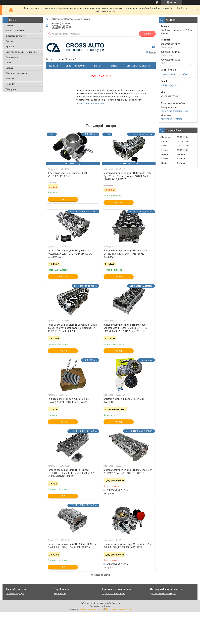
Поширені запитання (16, 73)
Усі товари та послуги (101, 575)
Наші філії (11, 84)
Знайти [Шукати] (147, 34)
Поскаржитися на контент (92, 609)
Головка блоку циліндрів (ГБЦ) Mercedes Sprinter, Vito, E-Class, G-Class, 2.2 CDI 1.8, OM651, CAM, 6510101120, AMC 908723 (126, 328)
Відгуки (10, 68)
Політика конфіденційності (118, 609)
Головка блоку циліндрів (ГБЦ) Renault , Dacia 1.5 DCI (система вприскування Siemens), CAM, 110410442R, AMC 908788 (73, 328)
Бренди (10, 47)
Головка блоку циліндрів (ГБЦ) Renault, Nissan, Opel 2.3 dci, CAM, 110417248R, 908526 (73, 546)
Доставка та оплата (16, 36)
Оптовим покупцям (15, 594)
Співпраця (11, 89)
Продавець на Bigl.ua (100, 606)
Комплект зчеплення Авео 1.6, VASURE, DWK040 (124, 400)
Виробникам (60, 594)
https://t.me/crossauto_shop (175, 111)
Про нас (10, 41)
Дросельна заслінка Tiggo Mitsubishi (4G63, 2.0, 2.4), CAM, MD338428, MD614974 (127, 546)
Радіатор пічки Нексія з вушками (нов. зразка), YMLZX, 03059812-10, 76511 (68, 400)
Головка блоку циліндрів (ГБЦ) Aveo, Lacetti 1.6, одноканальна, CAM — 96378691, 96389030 (127, 254)
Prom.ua (116, 603)
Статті (9, 63)
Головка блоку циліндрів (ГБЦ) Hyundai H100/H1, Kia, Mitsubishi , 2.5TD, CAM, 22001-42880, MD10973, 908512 (72, 473)
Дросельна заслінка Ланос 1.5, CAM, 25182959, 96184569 (67, 175)
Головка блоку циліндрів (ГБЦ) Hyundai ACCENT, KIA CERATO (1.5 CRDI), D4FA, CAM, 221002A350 (71, 254)
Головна (54, 66)
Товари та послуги (15, 31)
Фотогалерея (13, 57)
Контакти (115, 66)
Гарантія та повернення (169, 66)
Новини (10, 25)
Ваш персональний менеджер (21, 52)
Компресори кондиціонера (90, 103)
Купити (63, 199)
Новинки (10, 79)
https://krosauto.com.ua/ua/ (174, 74)
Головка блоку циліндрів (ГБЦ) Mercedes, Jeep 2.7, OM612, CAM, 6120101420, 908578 (128, 471)
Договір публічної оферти (163, 594)
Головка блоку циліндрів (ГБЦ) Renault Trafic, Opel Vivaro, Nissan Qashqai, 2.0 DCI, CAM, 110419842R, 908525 (128, 176)
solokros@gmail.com (171, 85)
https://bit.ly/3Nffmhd (172, 119)
